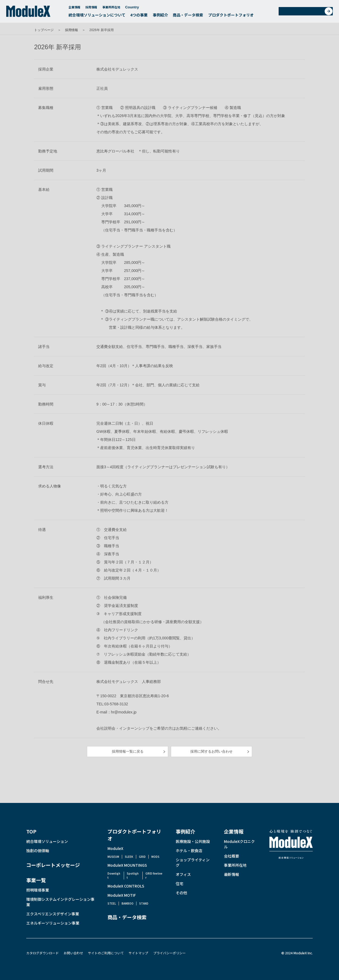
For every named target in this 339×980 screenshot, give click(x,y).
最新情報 (232, 874)
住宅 (180, 883)
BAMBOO (128, 903)
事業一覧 (36, 880)
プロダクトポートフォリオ (231, 16)
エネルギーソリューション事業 (53, 923)
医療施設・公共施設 (193, 841)
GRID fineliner (154, 875)
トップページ (44, 30)
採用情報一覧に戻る (128, 751)
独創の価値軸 (38, 851)
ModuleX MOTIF (122, 895)
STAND (144, 903)
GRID (142, 857)
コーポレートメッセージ (53, 865)
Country (135, 9)
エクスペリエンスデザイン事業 (53, 914)
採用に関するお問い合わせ (211, 751)
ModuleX (115, 848)
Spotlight (133, 875)
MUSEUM (113, 857)
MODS (155, 857)
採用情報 (91, 8)
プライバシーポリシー (169, 953)
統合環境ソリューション (47, 841)
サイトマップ (138, 953)
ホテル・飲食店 (189, 851)
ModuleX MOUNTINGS (127, 865)
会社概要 (232, 856)
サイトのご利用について (106, 953)
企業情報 (74, 8)
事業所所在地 (111, 8)
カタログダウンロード (43, 953)
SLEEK (129, 857)
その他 (181, 893)
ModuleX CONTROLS (126, 886)
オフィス (183, 874)
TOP (31, 831)
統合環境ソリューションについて (97, 16)
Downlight (114, 875)
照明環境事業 (38, 890)
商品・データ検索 (188, 16)
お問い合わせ (307, 13)
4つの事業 (139, 16)
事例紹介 (160, 16)
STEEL (112, 903)
